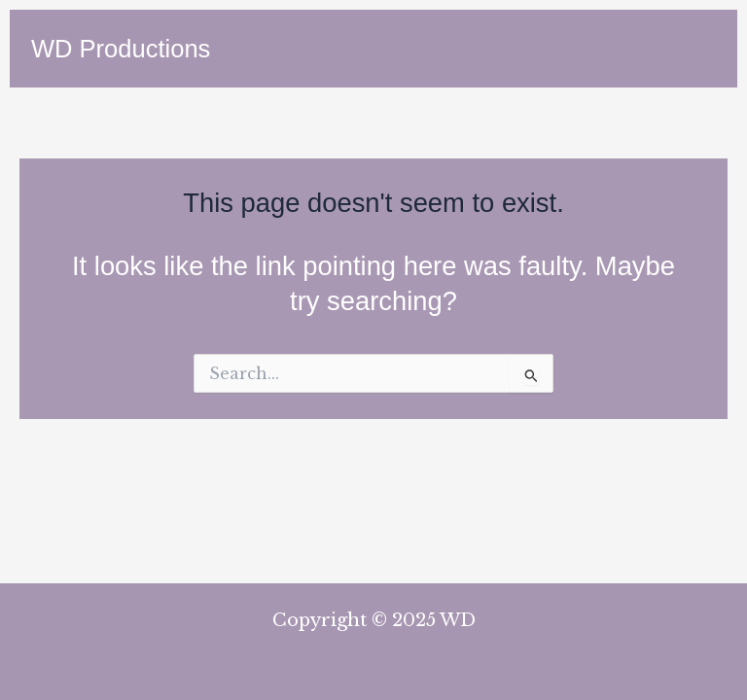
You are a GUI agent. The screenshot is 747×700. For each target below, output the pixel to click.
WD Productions (121, 49)
